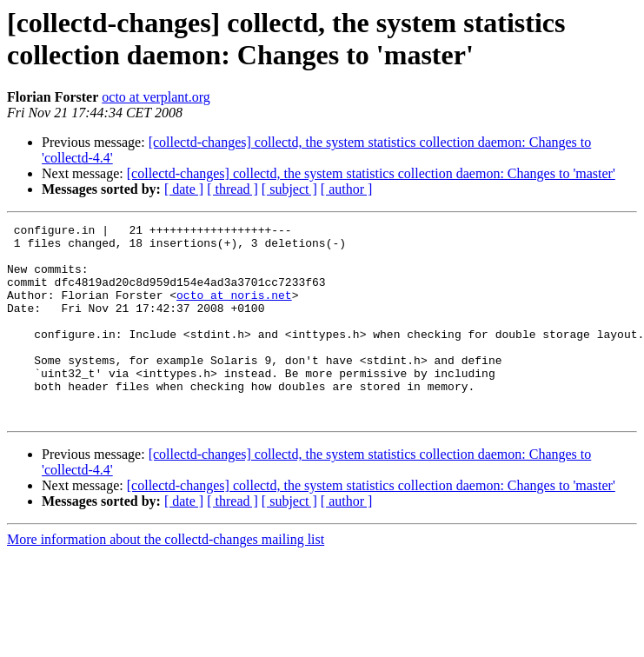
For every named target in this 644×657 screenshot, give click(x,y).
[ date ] (184, 189)
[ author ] (347, 189)
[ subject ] (289, 189)
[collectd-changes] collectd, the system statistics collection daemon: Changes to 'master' (371, 173)
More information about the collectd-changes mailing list (166, 578)
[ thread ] (232, 189)
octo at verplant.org (156, 97)
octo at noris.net (234, 310)
